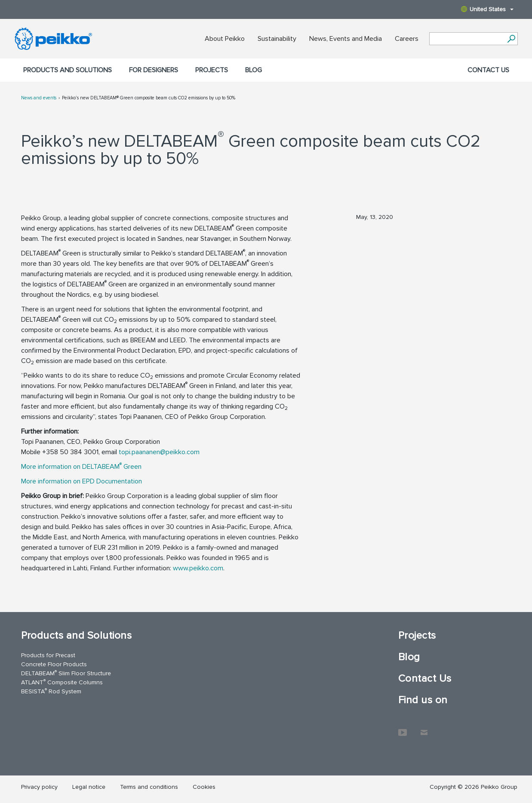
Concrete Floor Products (54, 664)
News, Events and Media (346, 39)
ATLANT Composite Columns (62, 682)
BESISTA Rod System (51, 691)
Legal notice (89, 787)
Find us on (423, 700)
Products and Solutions (68, 70)
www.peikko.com (198, 568)
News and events (39, 98)
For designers (154, 70)
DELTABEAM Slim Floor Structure (66, 673)
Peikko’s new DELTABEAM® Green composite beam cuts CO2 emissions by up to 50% (149, 98)
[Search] (512, 39)
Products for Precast (48, 655)
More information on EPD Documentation (82, 481)
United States (487, 9)
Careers (407, 39)
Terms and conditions (149, 787)
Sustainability (277, 39)
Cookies (204, 787)
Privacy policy (39, 787)
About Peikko (225, 39)
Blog (254, 70)
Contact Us (488, 70)
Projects (212, 70)
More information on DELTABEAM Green (81, 467)
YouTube (403, 728)
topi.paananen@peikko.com (160, 452)
